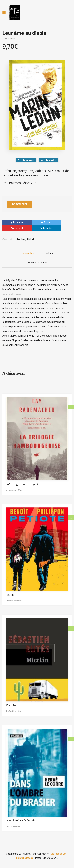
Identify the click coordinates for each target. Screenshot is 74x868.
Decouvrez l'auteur (37, 263)
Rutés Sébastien (13, 711)
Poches (21, 239)
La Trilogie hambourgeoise (23, 484)
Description (28, 253)
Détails (49, 253)
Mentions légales (25, 858)
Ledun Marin (9, 39)
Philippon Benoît (14, 601)
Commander (20, 204)
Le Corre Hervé (13, 826)
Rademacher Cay (14, 490)
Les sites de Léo (59, 854)
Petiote (10, 595)
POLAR (30, 239)
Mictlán (11, 705)
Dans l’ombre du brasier (21, 821)
